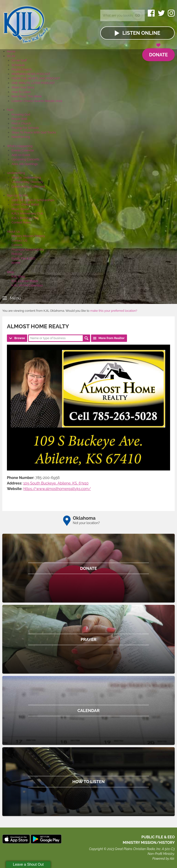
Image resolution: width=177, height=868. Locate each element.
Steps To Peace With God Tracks (34, 132)
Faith (10, 110)
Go (137, 15)
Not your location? (86, 523)
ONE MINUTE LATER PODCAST (33, 83)
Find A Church (21, 123)
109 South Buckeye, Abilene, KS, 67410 (56, 483)
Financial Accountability (28, 249)
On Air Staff (19, 60)
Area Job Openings (25, 164)
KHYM (16, 263)
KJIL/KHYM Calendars (27, 285)
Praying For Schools (25, 128)
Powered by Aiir (163, 859)
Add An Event (21, 155)
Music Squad (21, 209)
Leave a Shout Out (28, 864)
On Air (11, 56)
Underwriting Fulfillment (28, 186)
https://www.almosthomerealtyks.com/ (57, 489)
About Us (13, 232)
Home (11, 51)
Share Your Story (23, 87)
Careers (17, 245)
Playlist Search (22, 69)
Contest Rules (21, 222)
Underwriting (16, 173)
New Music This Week (27, 96)
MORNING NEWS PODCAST (31, 74)
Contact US (19, 241)
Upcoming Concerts (25, 159)
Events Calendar (23, 150)
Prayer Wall (19, 119)
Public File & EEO (23, 258)
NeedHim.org (21, 137)
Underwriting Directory (27, 182)
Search (86, 338)
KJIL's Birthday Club (25, 218)
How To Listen (21, 92)
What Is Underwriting (26, 177)
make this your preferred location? (114, 311)
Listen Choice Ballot (25, 204)
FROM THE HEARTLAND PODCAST (36, 78)
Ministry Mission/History (28, 236)
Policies (17, 254)
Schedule (18, 65)
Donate (158, 53)
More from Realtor (111, 338)
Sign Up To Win (17, 195)
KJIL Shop (18, 276)
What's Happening (20, 146)
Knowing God (21, 114)
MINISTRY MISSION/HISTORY (149, 843)
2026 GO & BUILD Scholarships (33, 200)
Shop (10, 272)
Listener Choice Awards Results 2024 (37, 101)
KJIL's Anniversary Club (27, 213)
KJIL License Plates (25, 281)
